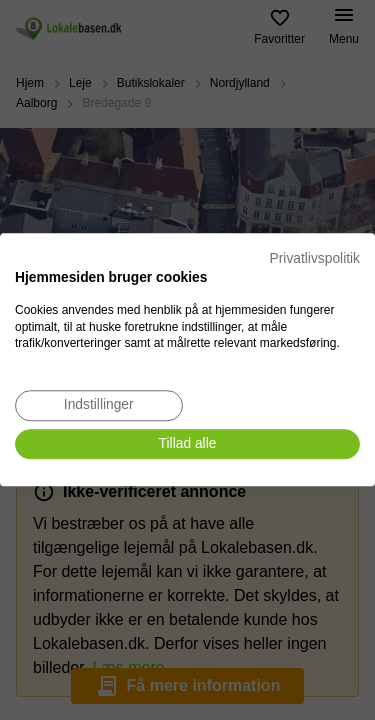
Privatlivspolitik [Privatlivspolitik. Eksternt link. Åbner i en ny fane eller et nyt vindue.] (315, 258)
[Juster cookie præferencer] (99, 405)
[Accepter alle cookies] (187, 444)
